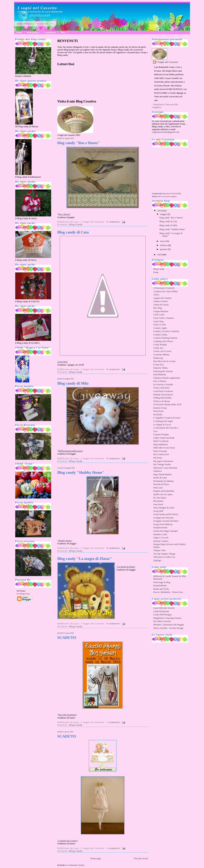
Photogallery (33, 32)
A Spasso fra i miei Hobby (166, 291)
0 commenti (113, 222)
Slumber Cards (160, 534)
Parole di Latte (160, 478)
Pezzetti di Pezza (161, 484)
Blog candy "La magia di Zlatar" (85, 559)
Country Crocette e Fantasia (166, 331)
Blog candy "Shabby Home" (81, 473)
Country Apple (160, 328)
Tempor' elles (160, 550)
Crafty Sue (158, 348)
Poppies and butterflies (164, 491)
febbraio (164, 245)
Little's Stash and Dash (164, 438)
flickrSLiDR (176, 194)
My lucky (158, 458)
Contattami (50, 32)
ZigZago (157, 560)
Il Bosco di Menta (162, 401)
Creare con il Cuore (162, 351)
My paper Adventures (163, 461)
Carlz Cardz (159, 315)
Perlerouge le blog (162, 582)
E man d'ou (159, 365)
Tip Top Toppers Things (164, 554)
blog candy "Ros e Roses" (79, 143)
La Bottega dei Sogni (163, 421)
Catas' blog (159, 321)
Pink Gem (158, 488)
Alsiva (156, 295)
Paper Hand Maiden (163, 474)
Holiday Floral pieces (163, 395)
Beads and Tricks (161, 589)
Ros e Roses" (64, 214)
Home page (96, 858)
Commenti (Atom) (76, 865)
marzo (163, 241)
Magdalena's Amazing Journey (167, 618)
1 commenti (113, 722)
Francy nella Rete (161, 388)
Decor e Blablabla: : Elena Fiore (168, 592)
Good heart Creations (163, 391)
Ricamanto (158, 501)
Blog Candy (76, 224)
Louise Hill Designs (163, 615)
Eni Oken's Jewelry (162, 621)
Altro (63, 32)
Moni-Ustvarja (160, 451)
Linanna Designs (161, 434)
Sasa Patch (158, 504)
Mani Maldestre (161, 444)
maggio (164, 214)
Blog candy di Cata (73, 232)
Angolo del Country (163, 298)
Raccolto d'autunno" (68, 715)
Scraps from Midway (163, 524)
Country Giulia (160, 335)
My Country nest (161, 454)
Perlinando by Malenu (164, 481)
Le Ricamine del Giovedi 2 (166, 428)
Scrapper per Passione (164, 518)
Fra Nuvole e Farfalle (163, 385)
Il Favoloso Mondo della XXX (167, 404)
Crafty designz (160, 345)
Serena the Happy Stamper (166, 531)
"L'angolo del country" (68, 841)
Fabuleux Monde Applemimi (167, 378)
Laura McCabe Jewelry (164, 608)
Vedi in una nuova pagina (167, 196)
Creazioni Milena (161, 355)
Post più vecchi (141, 858)
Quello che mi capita (163, 494)
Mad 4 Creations (161, 441)
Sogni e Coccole (161, 538)
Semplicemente (160, 528)
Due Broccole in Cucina (164, 361)
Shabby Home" (65, 541)
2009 (160, 255)
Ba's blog (158, 308)
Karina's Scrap (160, 408)
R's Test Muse (160, 498)
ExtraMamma (160, 375)
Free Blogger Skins (23, 594)
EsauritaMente (160, 586)
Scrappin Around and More (166, 521)
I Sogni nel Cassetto (167, 62)
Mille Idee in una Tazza (164, 448)
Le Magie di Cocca (162, 425)
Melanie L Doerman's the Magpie (169, 625)
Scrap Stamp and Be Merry (166, 514)
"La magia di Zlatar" (126, 567)
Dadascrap (158, 358)
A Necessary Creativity (164, 288)
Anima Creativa (161, 301)
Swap (156, 272)
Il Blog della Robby (162, 398)
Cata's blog (63, 362)
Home (19, 32)
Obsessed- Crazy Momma (165, 468)
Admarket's (166, 194)
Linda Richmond (161, 611)
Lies (155, 431)
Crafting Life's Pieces (163, 341)
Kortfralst (158, 415)
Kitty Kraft (159, 411)
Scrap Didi (158, 511)
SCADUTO (67, 638)
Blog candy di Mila (73, 383)
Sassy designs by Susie (164, 508)
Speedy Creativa (161, 541)
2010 (160, 211)
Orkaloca (158, 471)
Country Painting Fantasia (165, 338)
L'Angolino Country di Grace (167, 418)
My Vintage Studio (162, 464)
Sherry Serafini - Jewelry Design (168, 628)
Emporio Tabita (161, 368)
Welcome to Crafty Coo (164, 557)
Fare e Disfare (160, 381)
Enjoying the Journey (163, 371)
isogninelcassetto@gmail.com (166, 132)
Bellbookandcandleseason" (71, 451)
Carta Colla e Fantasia (164, 318)
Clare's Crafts (160, 325)
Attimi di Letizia (161, 305)
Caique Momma (161, 311)
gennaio (164, 249)
